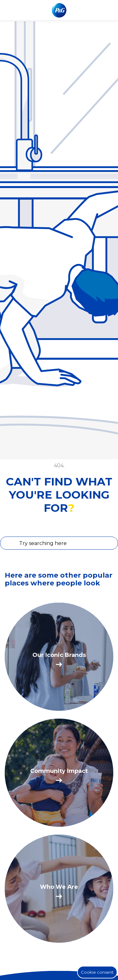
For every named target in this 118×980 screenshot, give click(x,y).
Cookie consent (97, 972)
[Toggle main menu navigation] (108, 10)
